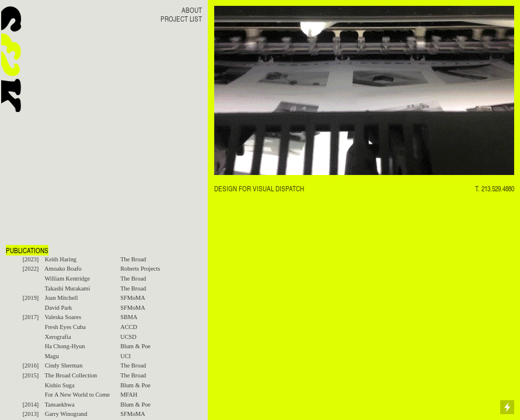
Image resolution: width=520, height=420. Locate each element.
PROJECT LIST (181, 19)
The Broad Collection (71, 375)
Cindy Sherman (64, 365)
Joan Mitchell (62, 298)
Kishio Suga (60, 385)
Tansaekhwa (59, 405)
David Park (59, 308)
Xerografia (58, 337)
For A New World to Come (78, 395)
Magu (52, 356)
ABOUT (192, 10)
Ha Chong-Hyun (65, 346)
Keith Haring (61, 259)
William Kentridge (67, 279)
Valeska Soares (62, 317)
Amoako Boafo (63, 269)
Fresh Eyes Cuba (65, 327)
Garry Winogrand (66, 414)
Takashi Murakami (67, 288)
